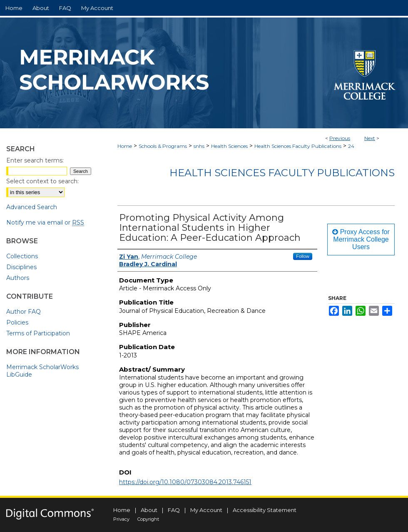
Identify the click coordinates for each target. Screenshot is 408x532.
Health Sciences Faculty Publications (298, 146)
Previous (340, 138)
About (149, 510)
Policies (17, 322)
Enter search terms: (35, 160)
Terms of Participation (38, 333)
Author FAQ (24, 312)
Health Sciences (229, 146)
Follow (303, 256)
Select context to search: (42, 181)
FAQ (174, 510)
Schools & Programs (163, 146)
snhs (199, 146)
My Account (206, 510)
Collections (22, 256)
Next (370, 138)
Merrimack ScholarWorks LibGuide (42, 371)
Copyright (148, 519)
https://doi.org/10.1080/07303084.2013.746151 (185, 482)
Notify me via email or (45, 222)
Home (125, 146)
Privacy (121, 519)
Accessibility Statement (265, 510)
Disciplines (21, 267)
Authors (18, 278)
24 (351, 146)
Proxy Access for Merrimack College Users (361, 239)
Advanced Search (32, 207)
